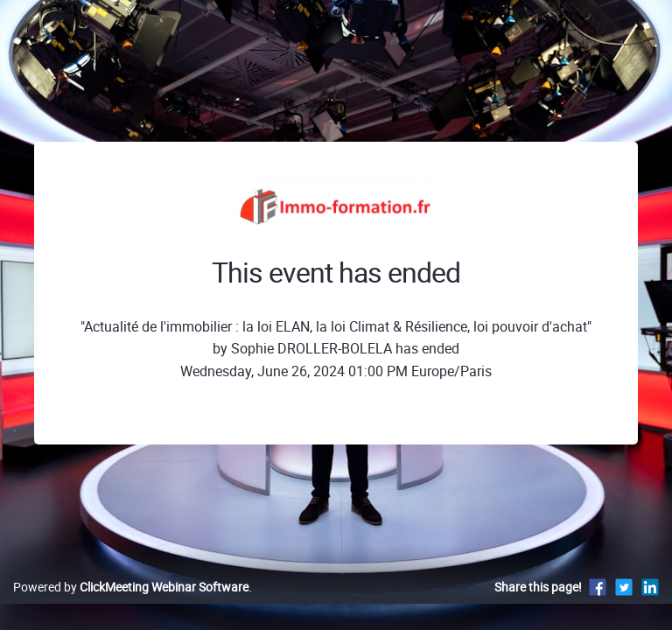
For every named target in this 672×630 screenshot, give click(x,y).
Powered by (131, 587)
